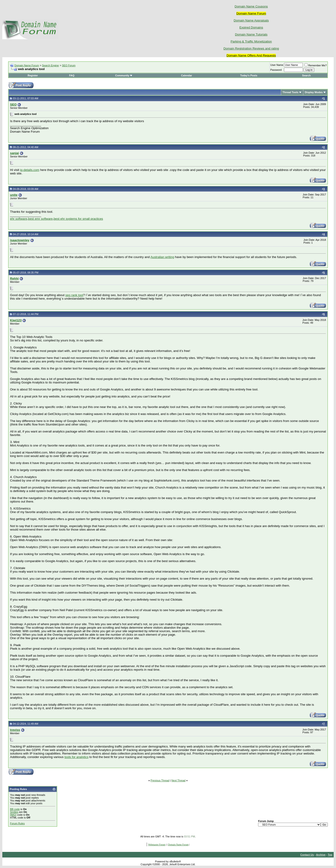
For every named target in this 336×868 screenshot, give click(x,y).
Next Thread (178, 780)
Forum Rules (17, 823)
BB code (15, 809)
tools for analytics (76, 757)
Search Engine (50, 65)
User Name (277, 65)
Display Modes (314, 92)
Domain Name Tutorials (251, 34)
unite (14, 195)
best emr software (40, 219)
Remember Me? (316, 65)
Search (306, 75)
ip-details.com (30, 170)
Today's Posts (249, 75)
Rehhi (14, 278)
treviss (15, 730)
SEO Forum (69, 65)
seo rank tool (74, 295)
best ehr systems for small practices (78, 219)
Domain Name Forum (27, 65)
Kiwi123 (16, 320)
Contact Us (307, 855)
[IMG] (13, 815)
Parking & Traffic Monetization (251, 41)
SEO (13, 105)
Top (330, 855)
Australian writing (162, 257)
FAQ (72, 75)
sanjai (14, 153)
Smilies (14, 812)
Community (124, 75)
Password (276, 70)
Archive (321, 855)
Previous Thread (160, 780)
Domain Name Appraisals (251, 20)
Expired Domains (251, 27)
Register (33, 75)
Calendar (187, 75)
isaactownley (20, 240)
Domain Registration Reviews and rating (251, 48)
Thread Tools (290, 92)
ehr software (19, 219)
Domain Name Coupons (251, 6)
